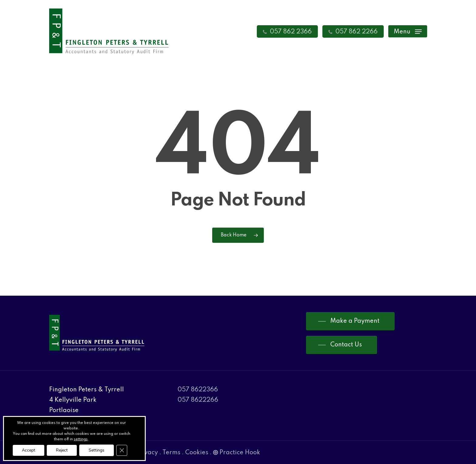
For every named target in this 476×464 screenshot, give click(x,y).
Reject (62, 450)
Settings (97, 450)
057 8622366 (198, 390)
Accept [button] (29, 450)
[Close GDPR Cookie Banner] (122, 450)
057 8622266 (198, 400)
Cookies (197, 453)
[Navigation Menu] (408, 31)
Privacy (147, 453)
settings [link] (81, 439)
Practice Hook (237, 453)
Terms (171, 453)
